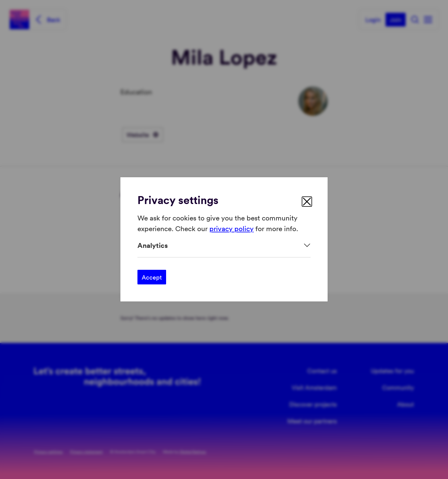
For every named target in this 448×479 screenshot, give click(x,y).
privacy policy (231, 228)
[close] (307, 202)
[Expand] (224, 245)
